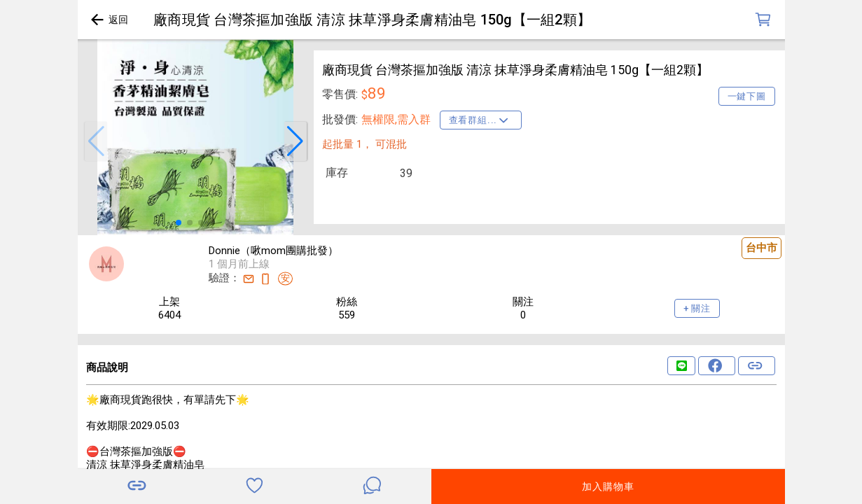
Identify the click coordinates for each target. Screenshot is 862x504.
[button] (96, 141)
